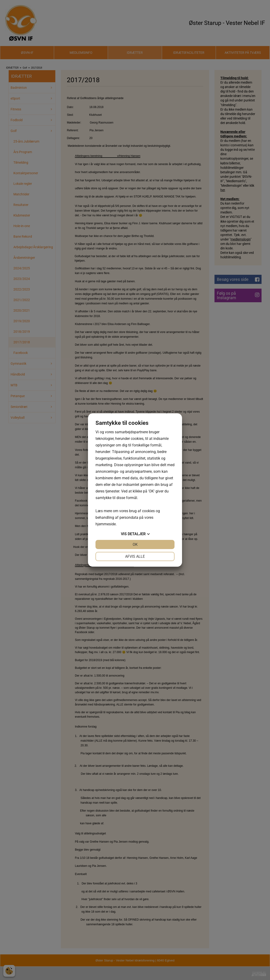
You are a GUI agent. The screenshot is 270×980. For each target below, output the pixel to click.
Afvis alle (135, 556)
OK (135, 544)
